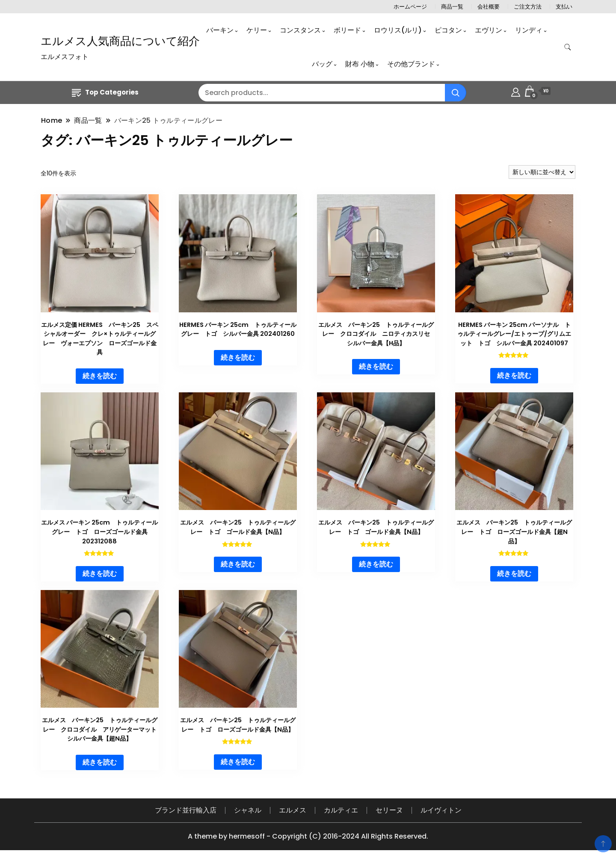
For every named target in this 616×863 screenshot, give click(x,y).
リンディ (529, 30)
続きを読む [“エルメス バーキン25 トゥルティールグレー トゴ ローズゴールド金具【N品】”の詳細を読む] (238, 762)
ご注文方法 (528, 7)
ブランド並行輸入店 (186, 810)
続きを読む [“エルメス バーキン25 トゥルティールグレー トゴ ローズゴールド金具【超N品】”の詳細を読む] (514, 574)
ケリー (257, 30)
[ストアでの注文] (542, 172)
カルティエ (341, 810)
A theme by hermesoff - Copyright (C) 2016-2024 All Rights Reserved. (308, 836)
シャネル (248, 810)
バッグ (322, 64)
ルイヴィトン (441, 810)
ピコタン (448, 30)
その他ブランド (411, 64)
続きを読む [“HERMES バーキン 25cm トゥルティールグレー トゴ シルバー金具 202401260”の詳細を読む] (238, 357)
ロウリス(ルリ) (398, 30)
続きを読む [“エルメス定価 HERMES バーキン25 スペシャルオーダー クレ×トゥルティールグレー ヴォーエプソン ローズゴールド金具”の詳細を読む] (100, 376)
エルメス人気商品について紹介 (120, 41)
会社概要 (489, 7)
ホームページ (410, 7)
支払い (564, 7)
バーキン (220, 30)
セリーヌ (389, 810)
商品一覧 (452, 7)
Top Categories (105, 92)
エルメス (293, 810)
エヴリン (489, 30)
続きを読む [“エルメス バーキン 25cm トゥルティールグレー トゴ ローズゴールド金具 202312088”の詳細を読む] (100, 574)
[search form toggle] (568, 47)
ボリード (347, 30)
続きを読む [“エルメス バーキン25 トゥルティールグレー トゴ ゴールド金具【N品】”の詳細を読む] (238, 564)
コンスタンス (300, 30)
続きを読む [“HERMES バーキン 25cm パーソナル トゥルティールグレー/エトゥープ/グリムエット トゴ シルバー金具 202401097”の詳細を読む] (514, 375)
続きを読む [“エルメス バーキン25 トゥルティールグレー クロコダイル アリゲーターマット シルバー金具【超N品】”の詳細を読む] (100, 762)
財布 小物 (360, 64)
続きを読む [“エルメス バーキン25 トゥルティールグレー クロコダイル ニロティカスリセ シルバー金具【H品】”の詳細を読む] (376, 366)
